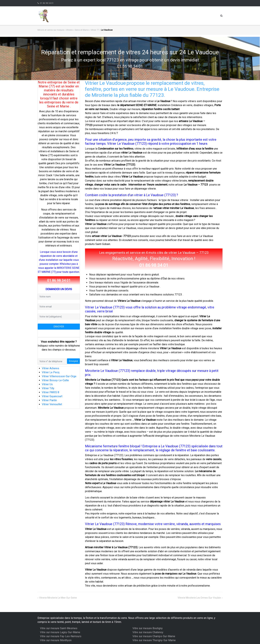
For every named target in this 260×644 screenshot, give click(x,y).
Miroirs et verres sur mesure (51, 30)
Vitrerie (69, 30)
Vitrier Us (47, 384)
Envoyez (73, 361)
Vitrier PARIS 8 (50, 392)
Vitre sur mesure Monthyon (56, 640)
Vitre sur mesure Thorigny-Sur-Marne (154, 640)
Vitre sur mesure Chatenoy (148, 632)
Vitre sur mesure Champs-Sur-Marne (154, 636)
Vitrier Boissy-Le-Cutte (55, 380)
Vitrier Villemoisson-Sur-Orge (59, 376)
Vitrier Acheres (50, 368)
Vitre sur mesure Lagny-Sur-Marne (60, 632)
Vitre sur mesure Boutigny (148, 628)
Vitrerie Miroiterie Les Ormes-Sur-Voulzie (199, 598)
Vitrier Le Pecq (51, 372)
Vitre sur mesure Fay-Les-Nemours (61, 636)
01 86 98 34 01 (47, 3)
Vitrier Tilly (48, 388)
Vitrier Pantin (49, 400)
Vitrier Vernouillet (52, 404)
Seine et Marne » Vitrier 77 (87, 30)
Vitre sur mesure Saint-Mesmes (59, 628)
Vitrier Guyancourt (52, 396)
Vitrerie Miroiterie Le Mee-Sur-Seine (58, 598)
